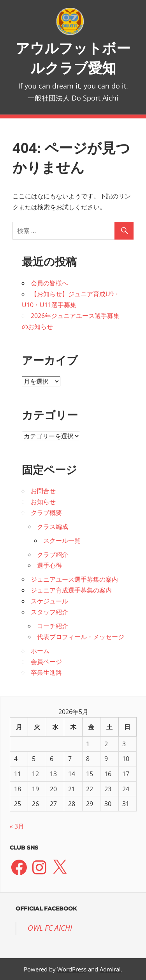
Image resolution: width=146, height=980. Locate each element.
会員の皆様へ (49, 283)
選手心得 (49, 565)
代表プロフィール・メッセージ (81, 637)
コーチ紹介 (53, 626)
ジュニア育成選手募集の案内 (71, 590)
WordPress (72, 969)
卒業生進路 (46, 672)
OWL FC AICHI (50, 928)
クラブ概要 (46, 513)
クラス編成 (53, 526)
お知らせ (43, 502)
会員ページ (46, 662)
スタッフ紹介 (49, 612)
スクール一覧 (62, 540)
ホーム (40, 651)
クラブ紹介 (53, 554)
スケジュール (49, 601)
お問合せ (43, 491)
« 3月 (17, 826)
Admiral (110, 969)
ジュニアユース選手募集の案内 (74, 579)
